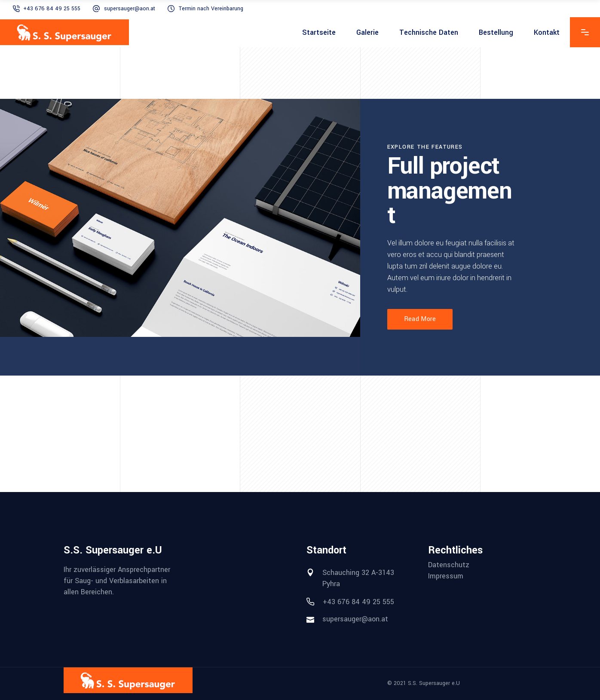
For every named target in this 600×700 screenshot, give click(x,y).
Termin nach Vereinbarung (211, 9)
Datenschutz (449, 565)
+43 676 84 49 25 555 (52, 9)
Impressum (446, 576)
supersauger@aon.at (130, 9)
